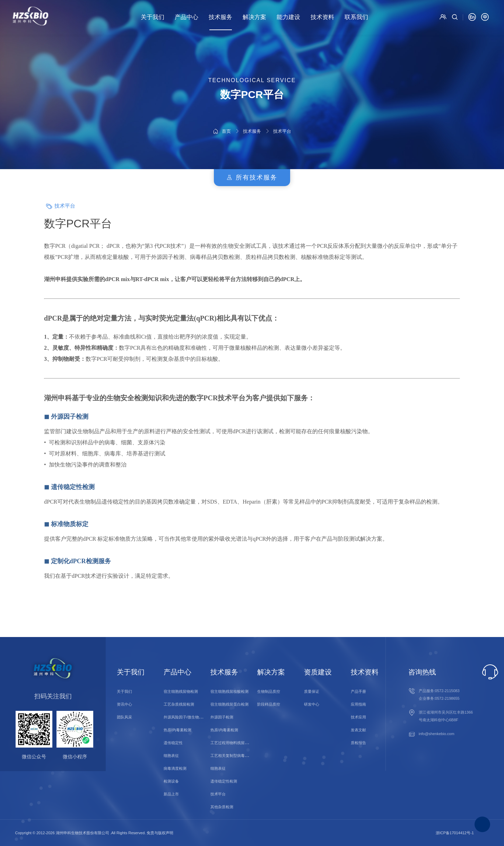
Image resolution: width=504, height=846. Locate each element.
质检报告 (358, 743)
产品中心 (186, 17)
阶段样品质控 (269, 704)
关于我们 (153, 17)
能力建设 (288, 17)
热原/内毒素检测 (177, 730)
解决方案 (254, 17)
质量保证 (312, 691)
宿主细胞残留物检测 (181, 691)
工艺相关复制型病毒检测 (231, 756)
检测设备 (171, 781)
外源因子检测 (222, 717)
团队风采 (124, 717)
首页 (226, 113)
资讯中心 (124, 704)
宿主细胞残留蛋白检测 (229, 704)
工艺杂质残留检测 (179, 704)
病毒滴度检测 (175, 768)
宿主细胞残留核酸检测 (229, 691)
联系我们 (356, 17)
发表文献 (358, 730)
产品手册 (358, 691)
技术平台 (282, 113)
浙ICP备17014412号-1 (455, 833)
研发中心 (312, 704)
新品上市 (171, 794)
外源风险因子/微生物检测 (185, 717)
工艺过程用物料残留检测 (231, 743)
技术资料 (322, 17)
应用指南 (358, 704)
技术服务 (220, 17)
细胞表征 (171, 756)
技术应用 (358, 717)
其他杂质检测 (222, 807)
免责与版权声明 (160, 833)
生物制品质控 (269, 691)
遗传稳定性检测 (224, 781)
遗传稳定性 (173, 743)
